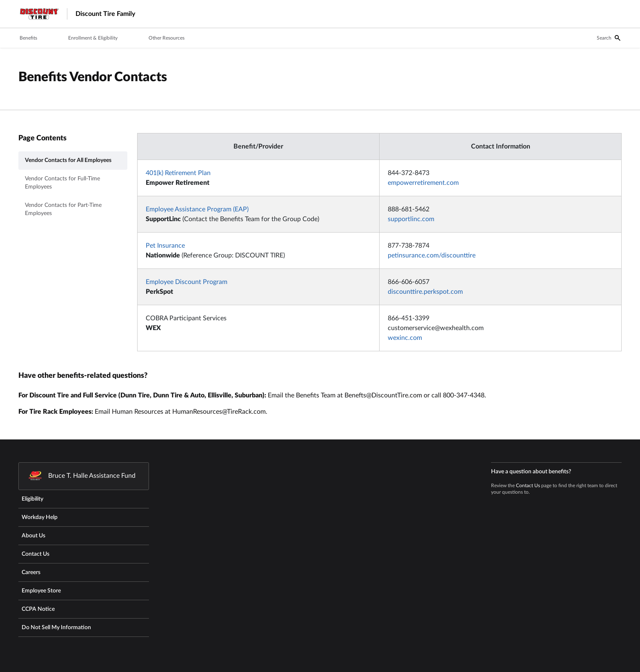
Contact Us (528, 486)
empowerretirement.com (423, 183)
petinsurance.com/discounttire (432, 255)
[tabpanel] (379, 245)
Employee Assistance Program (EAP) (197, 209)
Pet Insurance (165, 246)
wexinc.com (405, 338)
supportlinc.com (411, 219)
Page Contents (42, 138)
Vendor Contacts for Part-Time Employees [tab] (63, 209)
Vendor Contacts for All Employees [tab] (68, 160)
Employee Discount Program (187, 282)
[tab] (28, 38)
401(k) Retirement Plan (178, 173)
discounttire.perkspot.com (425, 292)
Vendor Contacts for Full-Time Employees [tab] (62, 183)
